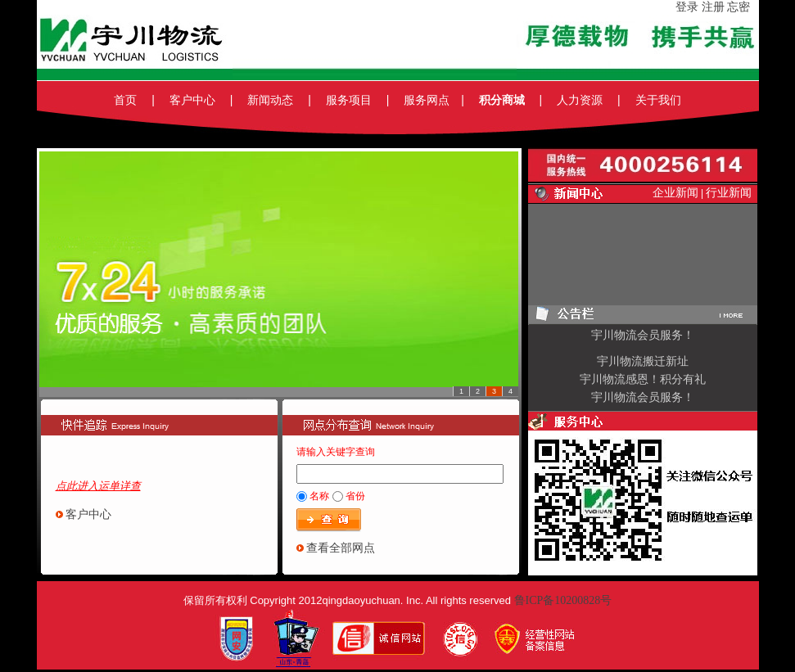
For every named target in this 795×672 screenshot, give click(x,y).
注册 (713, 7)
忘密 (743, 7)
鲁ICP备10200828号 (563, 600)
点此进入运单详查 (98, 486)
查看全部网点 (341, 548)
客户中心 (88, 514)
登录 (687, 7)
